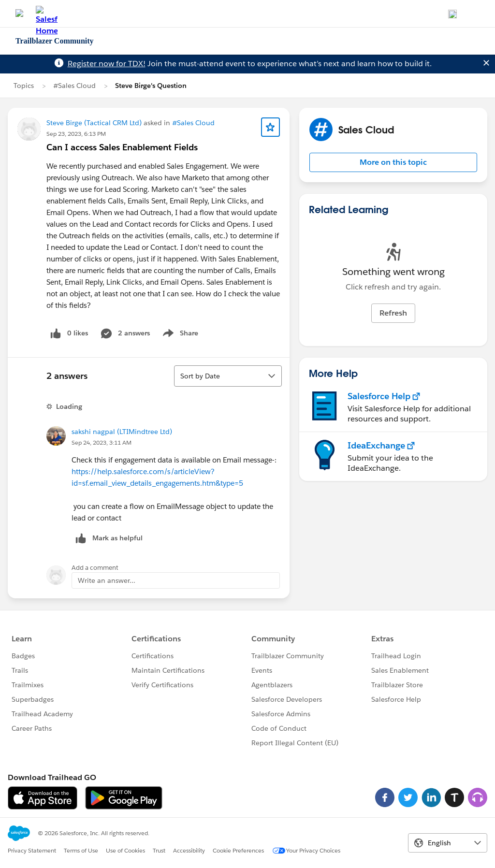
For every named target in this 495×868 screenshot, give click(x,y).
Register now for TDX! (107, 64)
